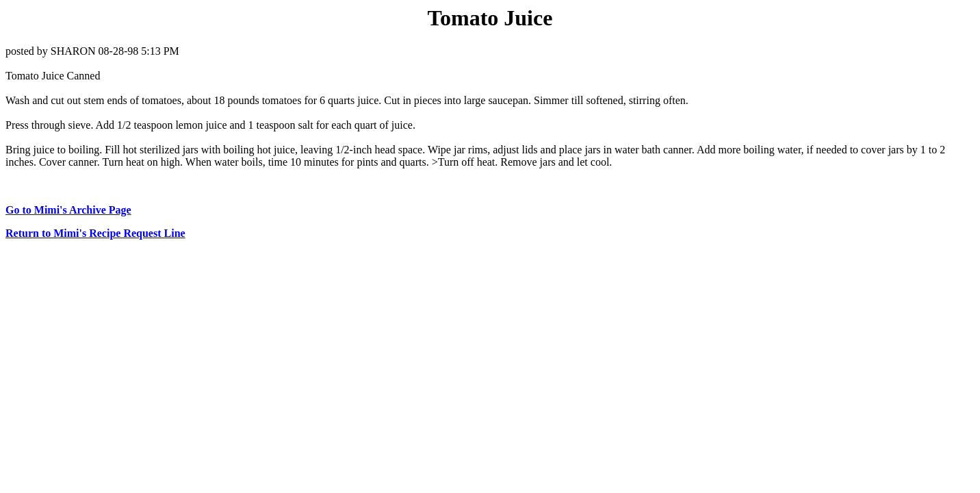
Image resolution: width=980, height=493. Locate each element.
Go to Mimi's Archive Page (68, 210)
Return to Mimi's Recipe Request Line (95, 233)
